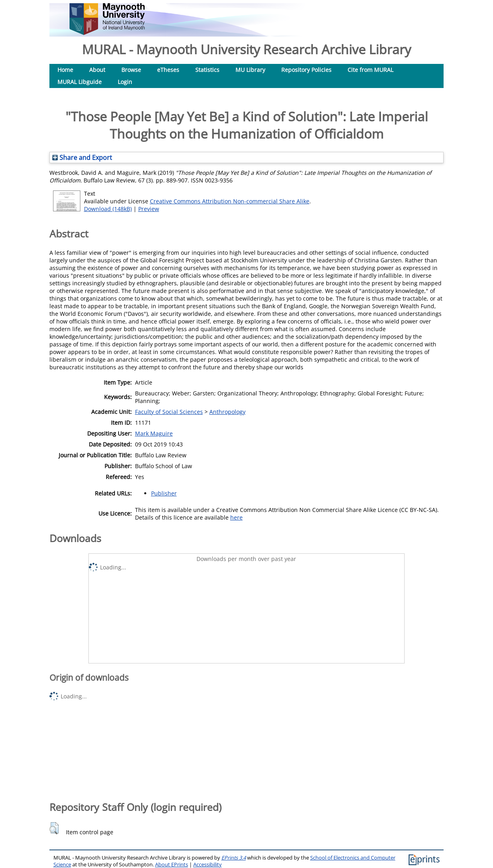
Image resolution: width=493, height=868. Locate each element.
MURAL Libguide (80, 82)
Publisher (164, 493)
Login (125, 82)
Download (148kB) (108, 209)
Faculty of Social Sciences (169, 412)
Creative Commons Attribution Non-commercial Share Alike (230, 201)
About (97, 70)
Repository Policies (306, 70)
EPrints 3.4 (234, 858)
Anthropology (227, 412)
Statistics (207, 70)
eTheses (168, 70)
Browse (131, 70)
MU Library (250, 70)
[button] (54, 828)
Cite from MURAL (370, 70)
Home (65, 70)
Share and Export (82, 158)
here (236, 517)
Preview (149, 209)
